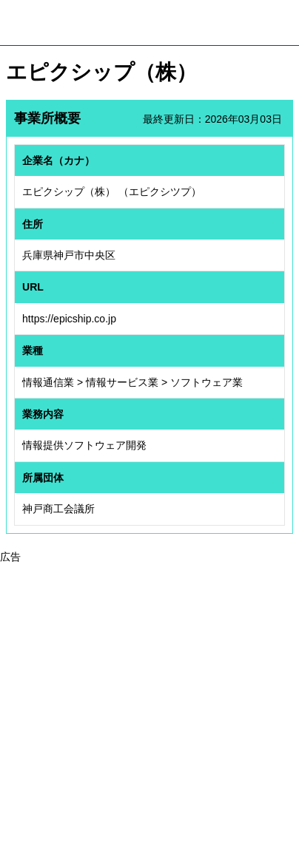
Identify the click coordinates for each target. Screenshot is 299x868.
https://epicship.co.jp (69, 319)
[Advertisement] (149, 714)
